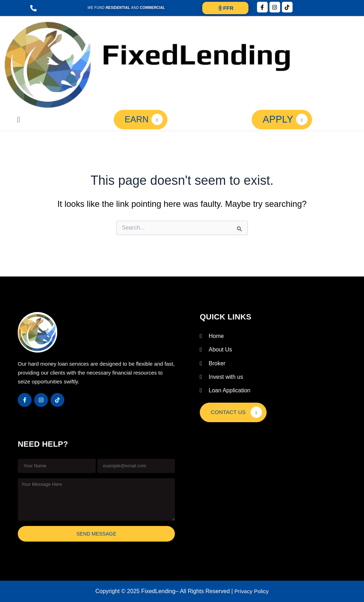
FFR (226, 8)
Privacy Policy (252, 591)
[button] (18, 120)
